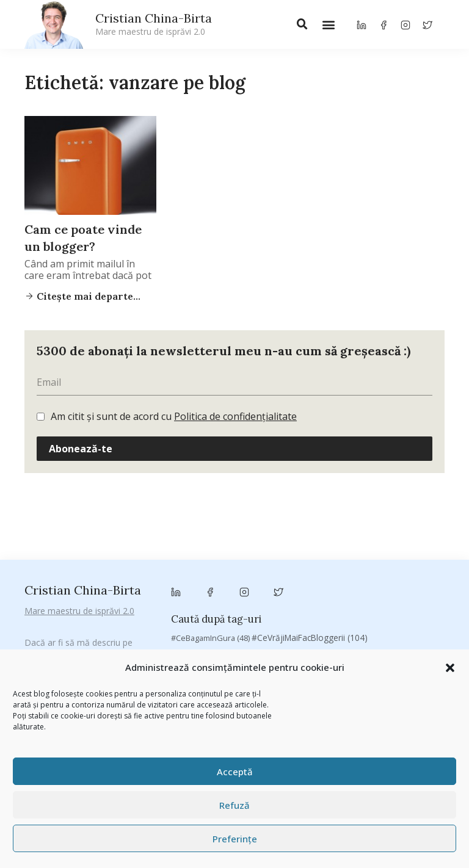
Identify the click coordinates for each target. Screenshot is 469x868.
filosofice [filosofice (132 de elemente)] (359, 619)
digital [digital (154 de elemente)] (194, 619)
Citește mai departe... (87, 296)
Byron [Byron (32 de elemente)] (204, 568)
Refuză (234, 805)
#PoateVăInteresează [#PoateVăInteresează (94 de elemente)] (221, 523)
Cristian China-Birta (154, 24)
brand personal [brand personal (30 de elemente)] (338, 553)
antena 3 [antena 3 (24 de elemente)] (237, 539)
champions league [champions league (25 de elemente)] (210, 586)
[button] (450, 668)
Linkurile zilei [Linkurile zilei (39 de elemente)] (242, 635)
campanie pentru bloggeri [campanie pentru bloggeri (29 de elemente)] (361, 568)
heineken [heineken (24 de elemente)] (413, 620)
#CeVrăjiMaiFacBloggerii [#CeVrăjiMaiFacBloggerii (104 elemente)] (310, 507)
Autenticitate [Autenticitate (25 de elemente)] (372, 539)
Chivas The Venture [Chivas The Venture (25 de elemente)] (363, 586)
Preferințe (235, 839)
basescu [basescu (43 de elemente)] (209, 553)
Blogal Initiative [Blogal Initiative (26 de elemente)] (267, 553)
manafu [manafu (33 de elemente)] (296, 635)
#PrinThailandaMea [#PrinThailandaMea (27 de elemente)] (314, 523)
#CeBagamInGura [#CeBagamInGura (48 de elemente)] (210, 507)
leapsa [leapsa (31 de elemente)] (190, 635)
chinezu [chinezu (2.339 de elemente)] (286, 585)
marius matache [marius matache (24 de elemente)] (389, 635)
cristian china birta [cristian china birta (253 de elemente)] (234, 603)
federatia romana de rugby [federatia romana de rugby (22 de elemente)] (274, 620)
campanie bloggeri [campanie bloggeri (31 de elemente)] (264, 568)
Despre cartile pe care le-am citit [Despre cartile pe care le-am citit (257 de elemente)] (364, 603)
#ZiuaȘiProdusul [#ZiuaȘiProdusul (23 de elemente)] (393, 523)
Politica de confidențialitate (235, 416)
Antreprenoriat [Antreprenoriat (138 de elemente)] (301, 538)
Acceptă (235, 772)
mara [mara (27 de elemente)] (335, 635)
